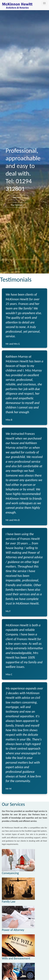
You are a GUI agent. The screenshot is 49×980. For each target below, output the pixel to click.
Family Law (9, 901)
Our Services (17, 205)
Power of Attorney (13, 930)
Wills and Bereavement (16, 958)
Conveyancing (10, 873)
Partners (17, 197)
